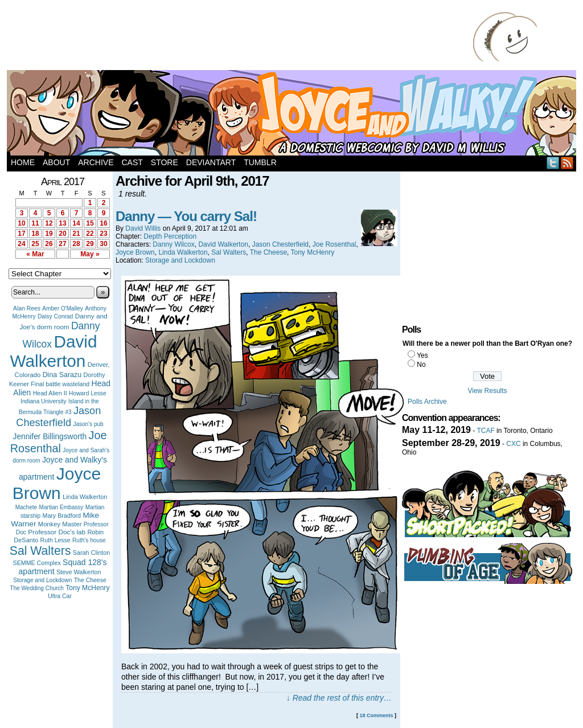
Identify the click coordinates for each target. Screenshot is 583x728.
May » (90, 254)
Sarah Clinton (91, 553)
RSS (567, 163)
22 (90, 234)
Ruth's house (89, 540)
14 (76, 223)
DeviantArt (211, 162)
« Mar (35, 254)
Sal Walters (40, 551)
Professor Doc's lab (57, 532)
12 (49, 223)
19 (49, 234)
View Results (487, 391)
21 (76, 234)
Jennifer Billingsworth (50, 437)
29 (90, 244)
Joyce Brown (57, 483)
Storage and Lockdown (42, 580)
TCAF (485, 431)
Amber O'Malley (63, 308)
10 (21, 223)
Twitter (553, 163)
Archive (96, 162)
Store (165, 162)
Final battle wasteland (60, 384)
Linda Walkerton (85, 497)
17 (21, 234)
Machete (26, 507)
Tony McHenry (87, 588)
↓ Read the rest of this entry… (339, 698)
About (56, 162)
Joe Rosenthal (59, 442)
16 (103, 223)
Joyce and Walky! (293, 114)
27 (62, 244)
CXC (513, 444)
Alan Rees (27, 308)
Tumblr (260, 162)
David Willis (143, 228)
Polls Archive (427, 402)
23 (103, 234)
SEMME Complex (37, 563)
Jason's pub (88, 424)
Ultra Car (60, 596)
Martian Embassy (61, 507)
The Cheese (90, 580)
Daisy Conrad (55, 316)
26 (49, 244)
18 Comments (376, 715)
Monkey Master (60, 524)
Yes (422, 355)
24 (21, 244)
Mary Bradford (62, 516)
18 (35, 234)
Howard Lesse (88, 393)
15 (90, 223)
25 (35, 244)
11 (35, 223)
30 (103, 244)
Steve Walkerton (79, 572)
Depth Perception (170, 236)
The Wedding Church (37, 588)
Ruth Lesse (56, 540)
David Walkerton (54, 351)
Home (23, 162)
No (421, 365)
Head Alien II (50, 393)
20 (62, 234)
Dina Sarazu (62, 375)
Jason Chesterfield (58, 417)
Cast (132, 162)
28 (76, 244)
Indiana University (43, 401)
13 (62, 223)
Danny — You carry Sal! (186, 216)
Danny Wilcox (173, 244)
